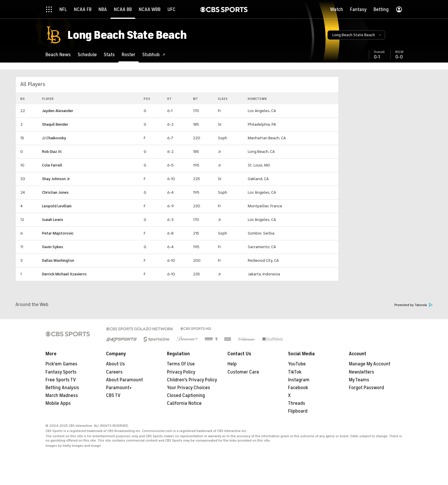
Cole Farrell (52, 165)
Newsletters (362, 372)
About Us (115, 364)
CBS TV (113, 396)
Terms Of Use (181, 364)
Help (232, 364)
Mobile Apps (58, 403)
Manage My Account (370, 364)
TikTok (295, 372)
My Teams (359, 380)
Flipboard (298, 411)
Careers (114, 372)
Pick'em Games (61, 364)
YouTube (297, 364)
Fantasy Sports (61, 372)
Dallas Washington (58, 260)
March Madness (62, 396)
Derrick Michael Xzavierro (64, 274)
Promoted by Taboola (414, 305)
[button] (356, 35)
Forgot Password (366, 388)
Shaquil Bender (55, 124)
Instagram (299, 380)
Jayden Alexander (58, 111)
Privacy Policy (181, 372)
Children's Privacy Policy (192, 380)
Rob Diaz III (52, 152)
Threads (297, 403)
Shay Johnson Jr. (56, 179)
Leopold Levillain (57, 206)
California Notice (184, 403)
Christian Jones (55, 192)
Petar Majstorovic (58, 233)
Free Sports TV (61, 380)
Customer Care (243, 372)
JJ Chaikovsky (54, 138)
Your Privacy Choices (189, 388)
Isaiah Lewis (53, 220)
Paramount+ (119, 388)
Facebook (298, 388)
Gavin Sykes (53, 247)
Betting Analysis (62, 388)
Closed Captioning (186, 396)
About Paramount (124, 380)
